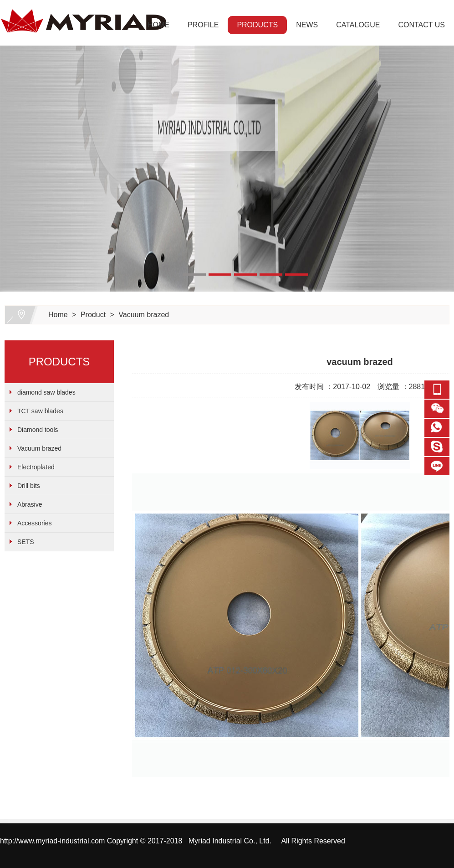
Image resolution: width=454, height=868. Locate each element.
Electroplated (36, 467)
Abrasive (30, 504)
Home (58, 315)
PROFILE (203, 25)
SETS (26, 542)
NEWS (307, 25)
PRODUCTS (257, 25)
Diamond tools (38, 430)
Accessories (34, 523)
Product (93, 315)
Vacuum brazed (144, 315)
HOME (158, 25)
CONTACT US (421, 25)
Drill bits (29, 486)
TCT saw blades (40, 411)
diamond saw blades (46, 392)
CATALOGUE (358, 25)
